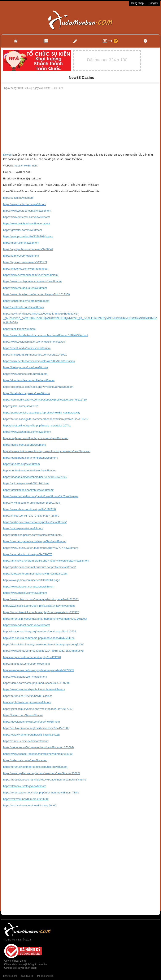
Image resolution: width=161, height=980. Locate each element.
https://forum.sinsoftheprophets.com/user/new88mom (35, 767)
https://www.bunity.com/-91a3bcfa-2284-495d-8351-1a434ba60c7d (43, 651)
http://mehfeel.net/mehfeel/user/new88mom (29, 470)
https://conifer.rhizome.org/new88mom (26, 301)
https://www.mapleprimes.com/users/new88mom (32, 281)
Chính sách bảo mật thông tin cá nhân (25, 964)
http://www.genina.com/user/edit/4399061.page (32, 580)
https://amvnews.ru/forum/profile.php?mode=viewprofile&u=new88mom (46, 561)
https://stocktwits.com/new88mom (23, 307)
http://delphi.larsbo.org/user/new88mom (27, 702)
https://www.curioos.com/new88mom (25, 374)
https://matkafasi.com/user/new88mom (27, 664)
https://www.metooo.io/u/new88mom (25, 288)
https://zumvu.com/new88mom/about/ (26, 741)
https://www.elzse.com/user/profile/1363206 (29, 509)
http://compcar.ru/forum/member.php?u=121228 (32, 657)
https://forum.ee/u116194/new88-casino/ (27, 696)
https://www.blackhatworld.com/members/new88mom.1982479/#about (45, 335)
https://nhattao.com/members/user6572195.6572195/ (35, 477)
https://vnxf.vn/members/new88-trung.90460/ (30, 805)
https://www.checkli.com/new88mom (25, 593)
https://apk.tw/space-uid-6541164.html (26, 483)
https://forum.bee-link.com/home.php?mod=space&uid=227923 (41, 612)
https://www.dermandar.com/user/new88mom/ (31, 275)
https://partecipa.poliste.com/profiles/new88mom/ (33, 535)
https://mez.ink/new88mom (19, 329)
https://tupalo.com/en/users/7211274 (25, 262)
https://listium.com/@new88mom (23, 715)
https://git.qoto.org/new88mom (21, 464)
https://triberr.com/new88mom (21, 243)
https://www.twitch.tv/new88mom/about (27, 223)
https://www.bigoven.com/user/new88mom (29, 587)
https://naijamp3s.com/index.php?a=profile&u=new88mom (38, 387)
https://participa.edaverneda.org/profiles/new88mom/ (35, 522)
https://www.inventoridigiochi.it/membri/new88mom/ (34, 689)
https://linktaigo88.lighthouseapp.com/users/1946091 (35, 355)
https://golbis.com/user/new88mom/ (25, 445)
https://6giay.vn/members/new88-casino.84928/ (32, 735)
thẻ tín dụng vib (45, 976)
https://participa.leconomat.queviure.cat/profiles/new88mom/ (39, 567)
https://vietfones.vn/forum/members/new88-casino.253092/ (38, 747)
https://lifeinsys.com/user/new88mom (25, 367)
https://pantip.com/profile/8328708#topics (28, 236)
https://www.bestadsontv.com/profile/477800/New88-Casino (39, 361)
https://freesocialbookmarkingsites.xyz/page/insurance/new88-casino (45, 780)
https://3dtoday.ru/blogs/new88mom (25, 786)
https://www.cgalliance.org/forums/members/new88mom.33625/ (42, 773)
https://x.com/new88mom (18, 198)
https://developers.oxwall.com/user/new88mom (31, 722)
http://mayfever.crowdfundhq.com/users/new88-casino (36, 438)
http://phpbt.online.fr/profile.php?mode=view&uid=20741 (37, 425)
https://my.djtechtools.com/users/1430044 (28, 249)
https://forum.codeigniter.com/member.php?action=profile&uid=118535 (46, 419)
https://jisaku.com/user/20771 (21, 406)
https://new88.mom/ (26, 166)
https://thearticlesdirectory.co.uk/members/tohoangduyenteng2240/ (43, 644)
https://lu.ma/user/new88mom (21, 256)
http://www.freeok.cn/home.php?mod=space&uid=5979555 (39, 670)
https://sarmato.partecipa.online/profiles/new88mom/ (35, 541)
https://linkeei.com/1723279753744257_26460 (31, 516)
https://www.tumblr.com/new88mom (25, 204)
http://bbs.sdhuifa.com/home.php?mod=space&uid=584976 (39, 638)
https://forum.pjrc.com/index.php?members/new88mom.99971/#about (45, 619)
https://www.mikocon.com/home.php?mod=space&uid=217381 (41, 599)
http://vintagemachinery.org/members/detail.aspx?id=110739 (40, 631)
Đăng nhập (137, 3)
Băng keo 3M (10, 976)
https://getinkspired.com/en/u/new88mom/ (28, 490)
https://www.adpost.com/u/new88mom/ (27, 625)
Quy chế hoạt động (15, 961)
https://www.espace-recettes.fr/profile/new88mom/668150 (38, 754)
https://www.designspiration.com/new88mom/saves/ (34, 342)
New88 (7, 155)
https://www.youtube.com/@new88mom (27, 211)
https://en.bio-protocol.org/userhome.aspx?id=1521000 (36, 728)
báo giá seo (27, 976)
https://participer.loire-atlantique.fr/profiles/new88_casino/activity (42, 413)
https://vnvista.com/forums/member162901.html (32, 503)
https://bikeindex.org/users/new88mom (27, 393)
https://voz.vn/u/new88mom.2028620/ (26, 799)
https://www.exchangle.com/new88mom (27, 432)
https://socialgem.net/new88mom (23, 528)
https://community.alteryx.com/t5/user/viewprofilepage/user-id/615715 (45, 400)
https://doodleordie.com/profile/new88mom (29, 380)
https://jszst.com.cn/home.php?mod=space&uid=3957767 (38, 709)
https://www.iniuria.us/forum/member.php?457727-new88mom (41, 548)
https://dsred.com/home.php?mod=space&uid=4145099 (37, 683)
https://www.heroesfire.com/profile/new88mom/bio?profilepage (41, 496)
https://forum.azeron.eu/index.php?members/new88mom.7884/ (41, 793)
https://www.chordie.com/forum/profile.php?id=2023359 (36, 294)
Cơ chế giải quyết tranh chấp (20, 968)
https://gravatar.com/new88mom (23, 230)
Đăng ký (153, 3)
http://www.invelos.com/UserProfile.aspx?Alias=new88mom (39, 606)
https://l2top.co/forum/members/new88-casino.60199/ (35, 574)
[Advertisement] (80, 121)
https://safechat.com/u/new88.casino (25, 760)
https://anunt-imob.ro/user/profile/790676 (28, 554)
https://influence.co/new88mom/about (26, 269)
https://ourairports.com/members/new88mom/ (31, 458)
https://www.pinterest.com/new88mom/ (27, 217)
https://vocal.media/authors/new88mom (27, 348)
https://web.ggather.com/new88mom (25, 677)
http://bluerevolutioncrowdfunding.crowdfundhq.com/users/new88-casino (47, 451)
